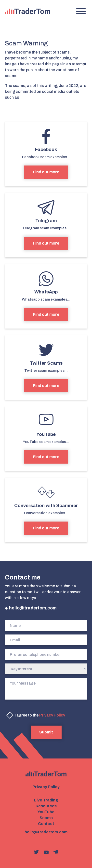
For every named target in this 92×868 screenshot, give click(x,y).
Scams (46, 818)
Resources (46, 806)
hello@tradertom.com (33, 608)
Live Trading (46, 800)
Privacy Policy (52, 715)
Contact (46, 824)
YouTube (46, 812)
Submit (46, 732)
